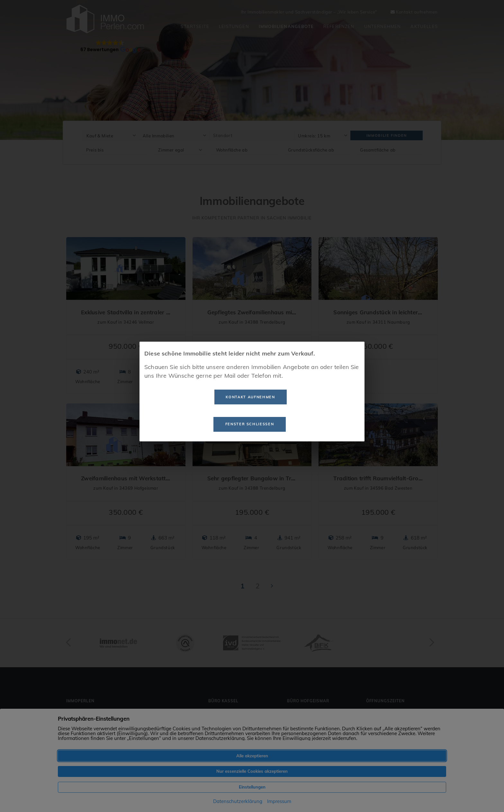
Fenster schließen (250, 424)
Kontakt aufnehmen (250, 397)
